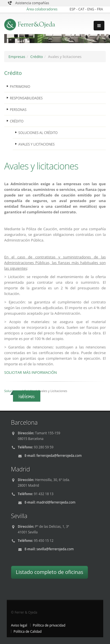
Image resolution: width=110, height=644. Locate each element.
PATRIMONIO (20, 86)
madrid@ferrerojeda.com (56, 502)
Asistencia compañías (32, 3)
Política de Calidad (28, 631)
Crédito (37, 57)
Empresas (17, 57)
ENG (91, 9)
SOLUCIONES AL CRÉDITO (38, 133)
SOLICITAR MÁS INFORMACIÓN (31, 372)
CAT (82, 9)
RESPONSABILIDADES (26, 98)
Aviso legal (19, 625)
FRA (100, 9)
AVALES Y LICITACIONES (37, 144)
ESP (73, 9)
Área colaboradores (42, 9)
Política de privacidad (49, 625)
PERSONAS (18, 109)
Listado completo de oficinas (49, 572)
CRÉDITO (17, 121)
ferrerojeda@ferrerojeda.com (59, 455)
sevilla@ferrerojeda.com (55, 549)
